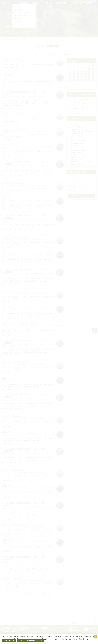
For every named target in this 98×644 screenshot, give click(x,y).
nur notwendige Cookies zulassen (44, 641)
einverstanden (13, 641)
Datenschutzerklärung (80, 638)
